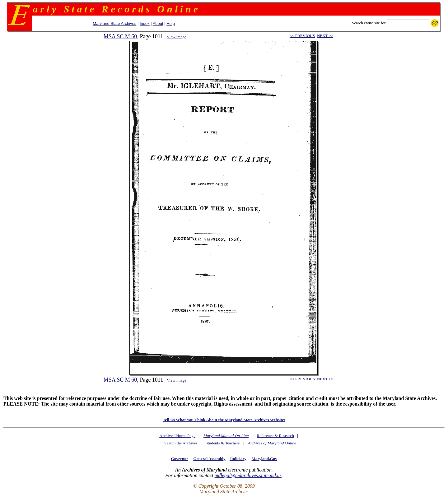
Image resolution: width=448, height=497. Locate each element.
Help (171, 23)
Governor (179, 459)
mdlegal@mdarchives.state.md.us (248, 475)
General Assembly (209, 459)
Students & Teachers (223, 443)
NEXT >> (325, 36)
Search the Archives (181, 443)
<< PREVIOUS (302, 36)
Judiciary (238, 459)
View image (176, 37)
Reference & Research (275, 436)
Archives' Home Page (177, 436)
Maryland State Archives (114, 23)
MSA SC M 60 (120, 36)
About (158, 23)
